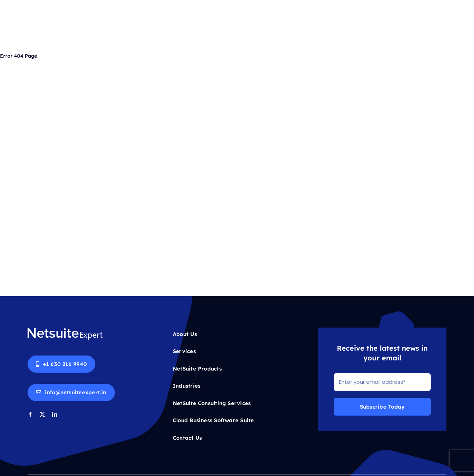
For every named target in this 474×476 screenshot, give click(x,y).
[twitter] (42, 414)
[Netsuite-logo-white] (65, 330)
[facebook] (30, 414)
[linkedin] (55, 414)
